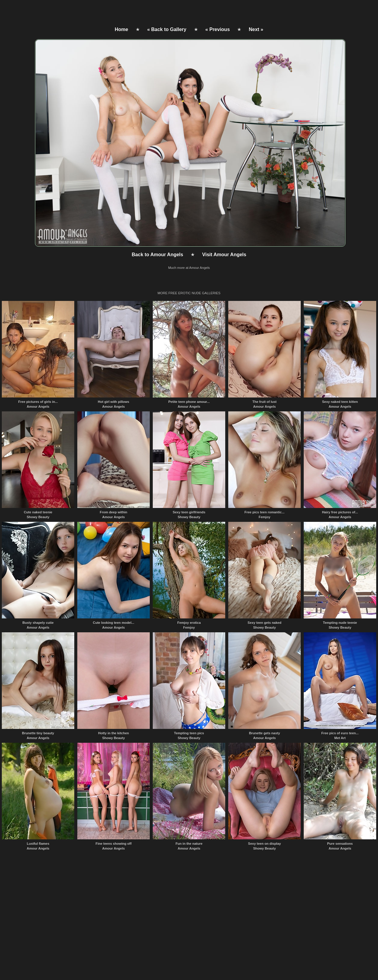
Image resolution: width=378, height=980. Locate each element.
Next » (256, 29)
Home (121, 29)
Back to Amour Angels (157, 255)
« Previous (218, 29)
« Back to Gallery (167, 29)
